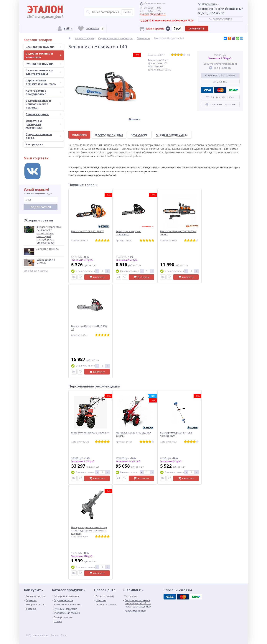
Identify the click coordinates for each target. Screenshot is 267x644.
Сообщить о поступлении (220, 75)
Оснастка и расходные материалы (44, 124)
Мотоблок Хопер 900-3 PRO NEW (90, 433)
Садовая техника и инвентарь (44, 55)
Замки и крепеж (44, 114)
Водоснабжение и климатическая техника (44, 104)
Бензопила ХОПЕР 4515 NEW (87, 231)
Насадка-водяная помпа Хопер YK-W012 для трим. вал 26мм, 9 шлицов (89, 531)
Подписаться (41, 207)
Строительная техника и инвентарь (44, 82)
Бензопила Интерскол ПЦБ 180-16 (89, 328)
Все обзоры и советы (36, 271)
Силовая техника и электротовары (44, 72)
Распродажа (34, 144)
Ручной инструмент (44, 64)
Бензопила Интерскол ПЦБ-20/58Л (128, 233)
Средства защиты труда (44, 136)
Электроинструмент (44, 47)
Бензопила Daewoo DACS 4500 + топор (178, 233)
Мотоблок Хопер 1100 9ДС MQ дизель (133, 434)
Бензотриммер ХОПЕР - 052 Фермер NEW (176, 434)
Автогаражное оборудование (44, 92)
